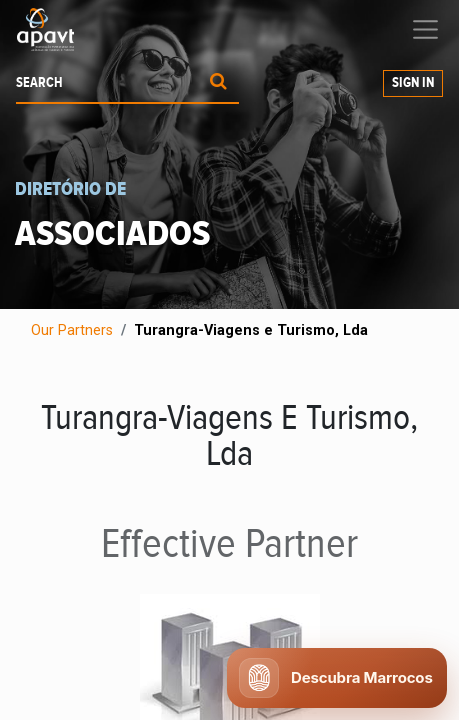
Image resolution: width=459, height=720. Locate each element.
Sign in (413, 83)
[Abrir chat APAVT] (337, 678)
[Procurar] (218, 83)
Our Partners (72, 330)
